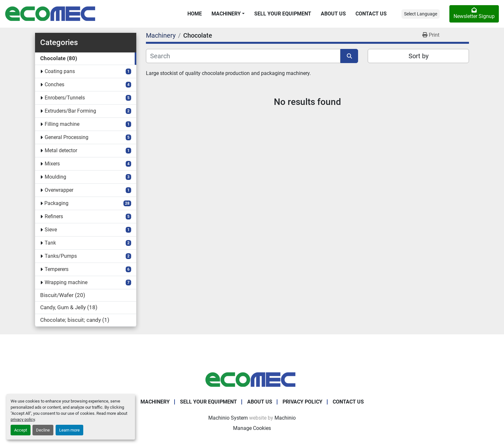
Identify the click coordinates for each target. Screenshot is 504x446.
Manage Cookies (252, 428)
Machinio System (228, 418)
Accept (21, 430)
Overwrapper (59, 190)
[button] (228, 14)
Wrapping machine (66, 282)
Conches (54, 84)
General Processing (67, 137)
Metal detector (61, 150)
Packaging (56, 203)
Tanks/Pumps (61, 256)
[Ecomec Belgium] (252, 379)
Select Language (421, 14)
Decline (43, 430)
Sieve (51, 230)
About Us (333, 14)
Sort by (419, 56)
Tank (50, 243)
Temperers (57, 269)
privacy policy (23, 419)
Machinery (226, 14)
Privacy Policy (302, 402)
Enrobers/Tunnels (65, 98)
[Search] (243, 56)
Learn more (69, 430)
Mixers (52, 164)
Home (195, 14)
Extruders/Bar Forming (70, 111)
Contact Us (371, 14)
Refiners (54, 216)
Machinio (285, 418)
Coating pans (60, 71)
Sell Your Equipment (283, 14)
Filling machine (62, 124)
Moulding (55, 177)
